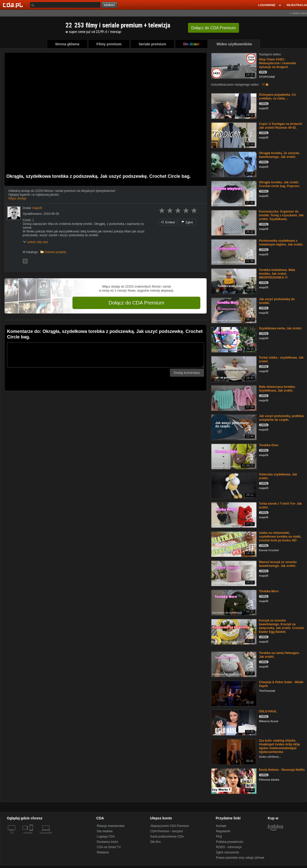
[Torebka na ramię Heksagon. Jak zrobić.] (233, 664)
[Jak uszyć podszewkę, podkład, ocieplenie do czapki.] (233, 427)
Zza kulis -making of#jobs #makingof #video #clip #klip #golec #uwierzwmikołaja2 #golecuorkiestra (279, 746)
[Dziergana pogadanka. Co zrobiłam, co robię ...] (233, 106)
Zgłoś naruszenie (227, 852)
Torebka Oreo (269, 445)
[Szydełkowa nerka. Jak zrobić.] (233, 339)
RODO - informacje (229, 847)
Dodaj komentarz (187, 373)
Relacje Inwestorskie (111, 826)
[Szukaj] (65, 5)
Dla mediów (105, 831)
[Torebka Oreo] (233, 456)
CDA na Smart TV (109, 847)
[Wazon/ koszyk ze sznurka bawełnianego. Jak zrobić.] (233, 573)
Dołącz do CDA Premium (136, 303)
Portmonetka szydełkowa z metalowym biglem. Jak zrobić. (281, 243)
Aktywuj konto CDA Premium (169, 826)
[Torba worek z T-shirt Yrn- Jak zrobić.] (233, 515)
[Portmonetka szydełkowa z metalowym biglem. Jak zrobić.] (233, 252)
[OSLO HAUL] (233, 722)
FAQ (219, 837)
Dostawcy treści (107, 842)
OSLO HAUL (268, 711)
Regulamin (223, 831)
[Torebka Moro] (233, 602)
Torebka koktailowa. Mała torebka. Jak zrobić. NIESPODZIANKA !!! (277, 274)
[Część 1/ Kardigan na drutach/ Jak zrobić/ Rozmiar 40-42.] (233, 135)
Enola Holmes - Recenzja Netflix (282, 770)
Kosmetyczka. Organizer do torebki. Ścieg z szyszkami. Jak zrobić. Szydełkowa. (281, 215)
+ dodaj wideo (298, 13)
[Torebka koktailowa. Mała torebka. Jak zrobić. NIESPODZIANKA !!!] (233, 281)
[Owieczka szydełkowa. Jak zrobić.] (233, 485)
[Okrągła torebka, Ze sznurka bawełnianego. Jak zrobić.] (233, 164)
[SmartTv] (32, 836)
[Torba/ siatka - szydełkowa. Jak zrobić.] (233, 369)
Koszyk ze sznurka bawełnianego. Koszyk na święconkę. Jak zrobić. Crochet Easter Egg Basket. (281, 626)
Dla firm (155, 842)
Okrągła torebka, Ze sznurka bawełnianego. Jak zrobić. (279, 155)
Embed (168, 222)
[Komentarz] (106, 355)
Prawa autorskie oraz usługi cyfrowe (240, 858)
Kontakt (221, 826)
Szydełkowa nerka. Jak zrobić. (281, 328)
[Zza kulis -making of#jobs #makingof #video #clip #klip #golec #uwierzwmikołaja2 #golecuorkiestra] (233, 752)
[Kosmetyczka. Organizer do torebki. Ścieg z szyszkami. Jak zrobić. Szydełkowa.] (233, 222)
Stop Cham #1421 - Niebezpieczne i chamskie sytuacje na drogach (277, 63)
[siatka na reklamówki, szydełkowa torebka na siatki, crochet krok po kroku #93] (233, 544)
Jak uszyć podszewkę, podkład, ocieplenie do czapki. (282, 418)
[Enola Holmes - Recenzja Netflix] (233, 781)
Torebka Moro (269, 591)
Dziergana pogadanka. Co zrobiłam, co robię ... (277, 97)
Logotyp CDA (106, 837)
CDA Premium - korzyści (167, 831)
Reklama (103, 852)
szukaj (110, 5)
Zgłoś (187, 222)
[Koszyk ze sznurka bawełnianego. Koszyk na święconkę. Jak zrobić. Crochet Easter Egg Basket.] (233, 631)
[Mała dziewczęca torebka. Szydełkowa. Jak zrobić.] (233, 398)
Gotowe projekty (55, 252)
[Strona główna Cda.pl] (14, 5)
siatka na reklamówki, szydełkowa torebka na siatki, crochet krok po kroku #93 (280, 537)
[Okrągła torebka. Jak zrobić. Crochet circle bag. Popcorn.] (233, 193)
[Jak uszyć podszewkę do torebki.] (233, 310)
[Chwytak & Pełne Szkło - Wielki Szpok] (233, 693)
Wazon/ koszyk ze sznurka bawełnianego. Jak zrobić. (278, 564)
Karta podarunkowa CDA (167, 837)
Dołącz (214, 28)
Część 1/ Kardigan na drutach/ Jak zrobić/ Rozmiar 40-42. (280, 126)
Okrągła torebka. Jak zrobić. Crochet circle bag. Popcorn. (279, 184)
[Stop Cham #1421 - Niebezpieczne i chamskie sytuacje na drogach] (233, 65)
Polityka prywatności (230, 842)
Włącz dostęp (17, 198)
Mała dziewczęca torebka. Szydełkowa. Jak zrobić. (277, 389)
